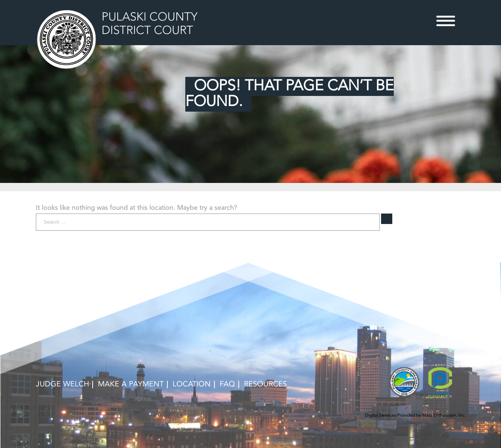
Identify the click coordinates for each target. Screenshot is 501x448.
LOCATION (192, 385)
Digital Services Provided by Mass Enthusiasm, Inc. (415, 416)
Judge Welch (62, 385)
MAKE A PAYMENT (131, 385)
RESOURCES (265, 385)
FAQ (227, 385)
